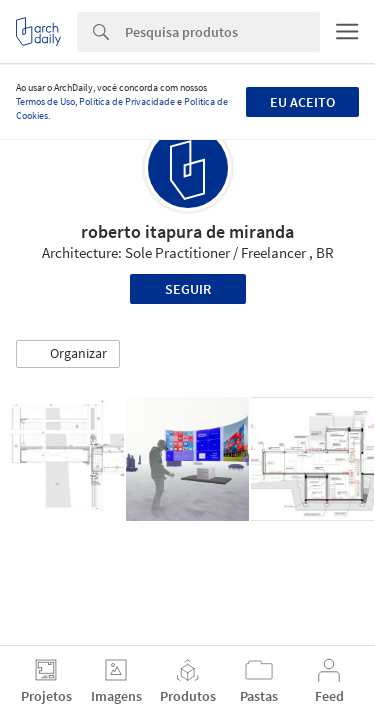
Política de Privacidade (127, 101)
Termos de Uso (45, 101)
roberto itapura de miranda (187, 231)
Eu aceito (302, 102)
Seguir (188, 289)
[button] (68, 354)
